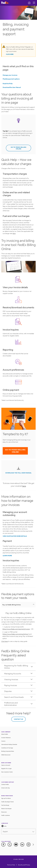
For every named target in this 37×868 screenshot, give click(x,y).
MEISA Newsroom (6, 755)
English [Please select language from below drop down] (18, 831)
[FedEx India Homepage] (6, 3)
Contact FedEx (5, 784)
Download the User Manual (12, 87)
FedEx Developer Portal (7, 802)
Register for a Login (6, 768)
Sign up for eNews (6, 798)
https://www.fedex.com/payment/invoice (16, 629)
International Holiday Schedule (9, 744)
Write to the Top (6, 788)
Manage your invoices (10, 75)
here (14, 233)
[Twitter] (10, 844)
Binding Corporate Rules (8, 751)
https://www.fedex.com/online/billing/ (16, 634)
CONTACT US (19, 719)
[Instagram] (29, 844)
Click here (5, 641)
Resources (4, 812)
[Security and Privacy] (24, 865)
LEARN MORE (7, 556)
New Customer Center (7, 772)
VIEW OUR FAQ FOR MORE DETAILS (15, 536)
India (4, 826)
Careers (3, 741)
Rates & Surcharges (6, 809)
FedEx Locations (6, 815)
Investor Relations (6, 738)
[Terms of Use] (11, 865)
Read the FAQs (8, 83)
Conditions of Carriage (7, 748)
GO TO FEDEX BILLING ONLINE (19, 148)
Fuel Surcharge (5, 805)
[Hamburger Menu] (34, 1)
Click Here (10, 54)
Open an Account (6, 765)
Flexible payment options (11, 79)
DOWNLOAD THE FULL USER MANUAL (18, 473)
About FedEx (5, 734)
